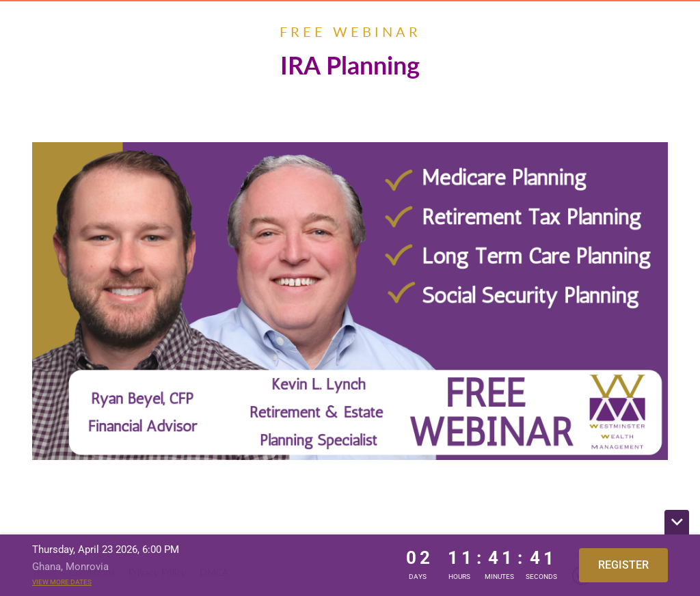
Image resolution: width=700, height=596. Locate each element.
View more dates (62, 582)
